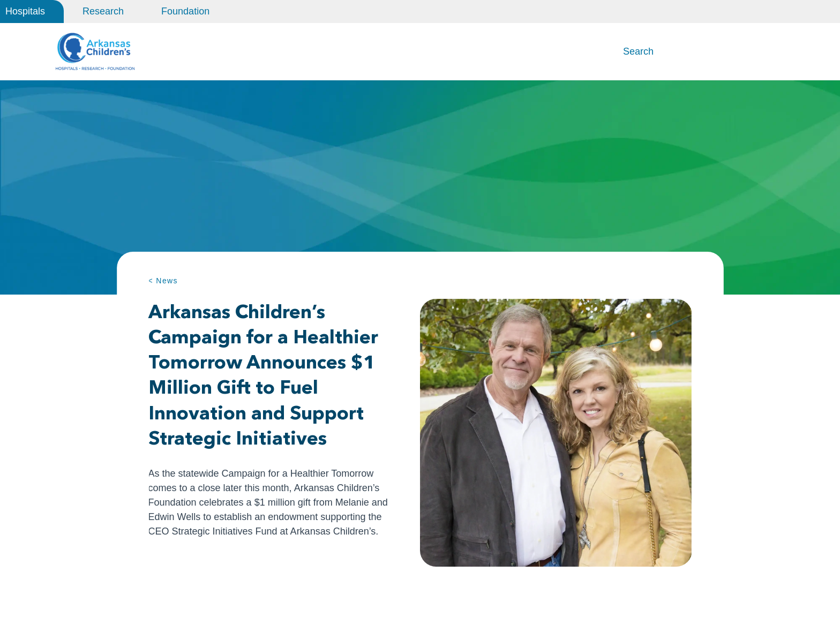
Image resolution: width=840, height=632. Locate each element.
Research (103, 11)
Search (638, 52)
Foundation (185, 11)
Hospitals (25, 11)
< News (163, 283)
